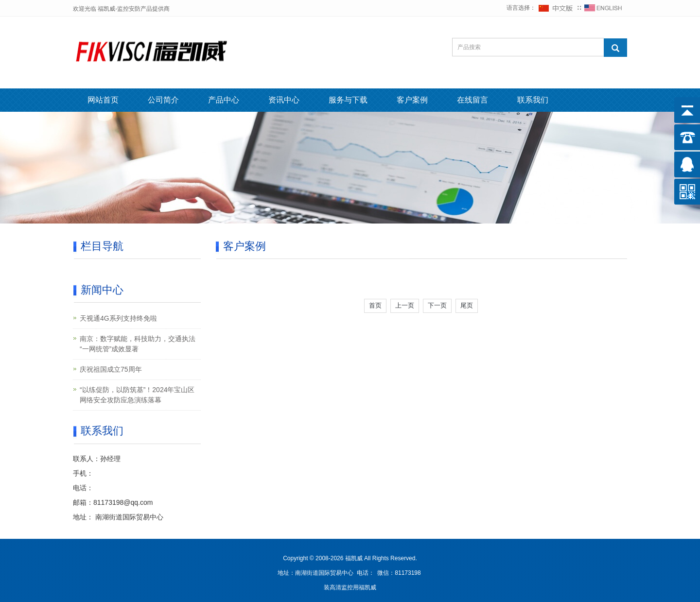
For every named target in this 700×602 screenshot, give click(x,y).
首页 (375, 305)
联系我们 (533, 100)
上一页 (405, 305)
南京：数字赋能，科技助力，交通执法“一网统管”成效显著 (138, 344)
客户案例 (412, 100)
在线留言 (472, 100)
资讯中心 (284, 100)
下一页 (437, 305)
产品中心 (224, 100)
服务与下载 (348, 100)
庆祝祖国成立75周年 (111, 369)
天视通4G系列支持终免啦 (118, 318)
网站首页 (103, 100)
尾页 (467, 305)
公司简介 (163, 100)
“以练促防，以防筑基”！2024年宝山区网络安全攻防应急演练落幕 (137, 395)
